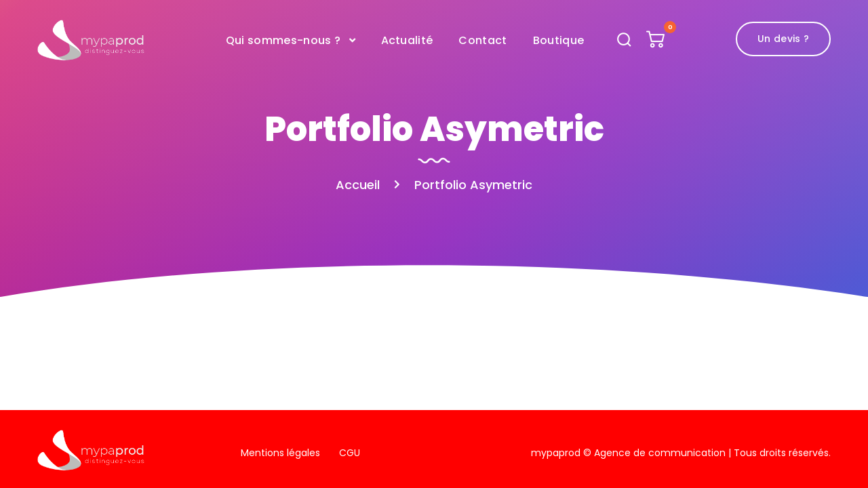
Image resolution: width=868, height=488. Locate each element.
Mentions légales (280, 453)
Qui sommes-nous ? (283, 40)
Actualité (407, 40)
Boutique (559, 40)
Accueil (358, 185)
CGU (350, 453)
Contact (482, 40)
